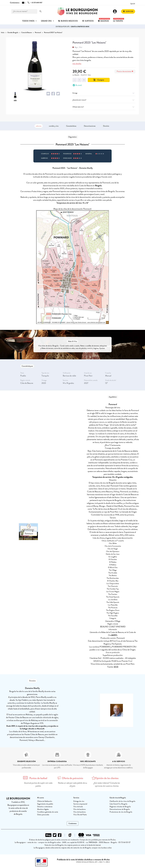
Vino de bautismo (80, 809)
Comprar (99, 80)
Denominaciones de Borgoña (120, 809)
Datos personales (43, 815)
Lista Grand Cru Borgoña (118, 804)
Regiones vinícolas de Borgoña (120, 807)
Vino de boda (78, 807)
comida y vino (54, 126)
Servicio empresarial (80, 804)
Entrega (104, 93)
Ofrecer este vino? (104, 107)
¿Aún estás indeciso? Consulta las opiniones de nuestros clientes (107, 784)
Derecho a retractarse (45, 807)
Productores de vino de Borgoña (121, 812)
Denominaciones (90, 126)
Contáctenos (73, 823)
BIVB (116, 667)
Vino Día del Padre (80, 815)
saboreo (39, 126)
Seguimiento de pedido (45, 804)
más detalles (77, 64)
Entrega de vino (79, 801)
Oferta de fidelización (45, 801)
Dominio (106, 126)
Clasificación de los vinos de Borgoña (122, 801)
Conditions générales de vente (48, 812)
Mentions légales (43, 809)
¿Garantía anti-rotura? (104, 100)
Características (71, 126)
